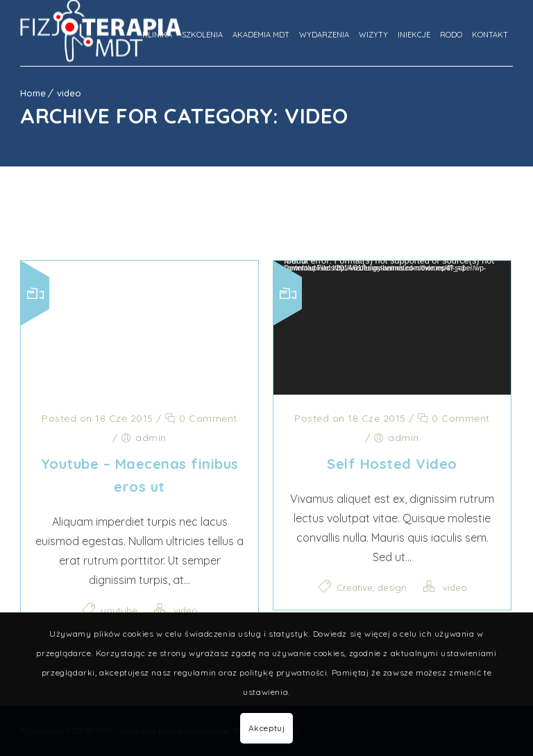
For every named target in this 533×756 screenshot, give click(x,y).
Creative (355, 587)
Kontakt (490, 35)
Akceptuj (267, 728)
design (392, 587)
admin (151, 438)
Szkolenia (202, 35)
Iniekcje (414, 35)
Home (33, 93)
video (69, 93)
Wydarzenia (324, 35)
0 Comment (201, 418)
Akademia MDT (261, 35)
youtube (119, 610)
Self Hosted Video (392, 464)
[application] (392, 328)
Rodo (451, 35)
